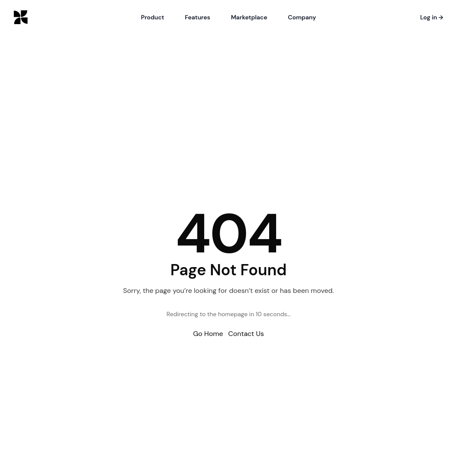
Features (197, 17)
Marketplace (249, 17)
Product (152, 17)
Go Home (208, 334)
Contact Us (246, 334)
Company (302, 17)
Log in (432, 17)
